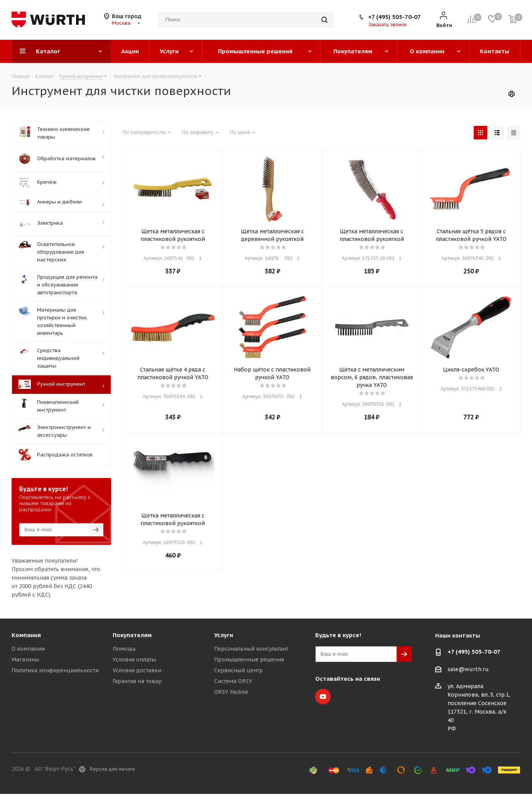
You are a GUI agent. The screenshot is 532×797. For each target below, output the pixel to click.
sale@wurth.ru (468, 669)
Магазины (25, 660)
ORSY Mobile (231, 692)
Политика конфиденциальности (55, 670)
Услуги (224, 635)
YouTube (323, 697)
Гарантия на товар (137, 681)
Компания (26, 635)
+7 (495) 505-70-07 (394, 17)
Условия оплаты (134, 660)
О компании (28, 649)
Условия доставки (137, 670)
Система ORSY (233, 681)
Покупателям (132, 635)
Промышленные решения (249, 660)
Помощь (124, 649)
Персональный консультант (251, 649)
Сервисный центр (238, 670)
